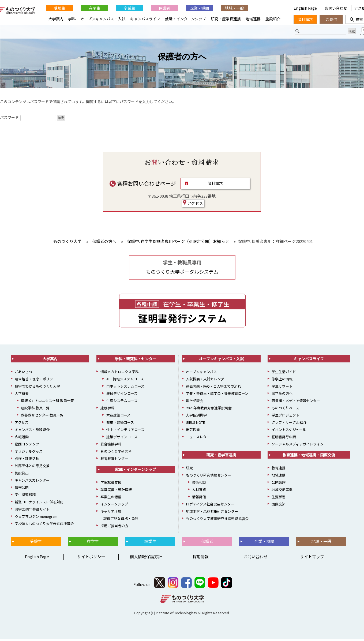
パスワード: (28, 119)
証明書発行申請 (284, 438)
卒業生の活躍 (111, 498)
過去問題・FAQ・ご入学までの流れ (213, 387)
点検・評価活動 (27, 460)
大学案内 (56, 19)
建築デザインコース (122, 438)
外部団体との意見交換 (32, 467)
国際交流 (279, 505)
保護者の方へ (182, 58)
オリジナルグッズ (29, 453)
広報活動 (22, 438)
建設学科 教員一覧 (35, 409)
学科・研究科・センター (136, 360)
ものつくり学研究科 (116, 453)
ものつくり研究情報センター (209, 476)
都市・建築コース (120, 424)
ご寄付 (331, 19)
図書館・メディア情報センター (296, 402)
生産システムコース (122, 402)
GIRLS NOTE (195, 424)
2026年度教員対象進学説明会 (209, 409)
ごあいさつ (23, 373)
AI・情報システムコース (125, 380)
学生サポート (282, 387)
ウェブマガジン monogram (36, 518)
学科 (72, 19)
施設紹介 (273, 19)
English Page (306, 8)
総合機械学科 (111, 445)
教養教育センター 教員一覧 (42, 416)
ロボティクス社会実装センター (210, 505)
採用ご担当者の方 (114, 527)
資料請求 (215, 185)
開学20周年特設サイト (32, 510)
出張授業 (193, 431)
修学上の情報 (282, 380)
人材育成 (199, 491)
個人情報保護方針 (146, 558)
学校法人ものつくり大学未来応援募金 (44, 525)
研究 (189, 469)
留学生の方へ (282, 395)
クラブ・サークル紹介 (289, 424)
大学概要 (22, 395)
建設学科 (107, 409)
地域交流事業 (282, 491)
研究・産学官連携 (226, 19)
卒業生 (129, 8)
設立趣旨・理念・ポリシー (36, 380)
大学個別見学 (196, 416)
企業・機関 (200, 8)
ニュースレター (198, 438)
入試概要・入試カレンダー (207, 380)
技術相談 (199, 484)
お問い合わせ (336, 8)
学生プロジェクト (286, 416)
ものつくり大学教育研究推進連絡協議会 (217, 520)
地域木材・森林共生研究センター (212, 513)
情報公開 (22, 489)
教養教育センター (114, 460)
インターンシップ (114, 505)
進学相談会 (195, 402)
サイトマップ (312, 558)
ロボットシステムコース (125, 387)
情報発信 (199, 498)
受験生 (59, 8)
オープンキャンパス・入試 (103, 19)
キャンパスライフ (145, 19)
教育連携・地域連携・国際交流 (309, 456)
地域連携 (253, 19)
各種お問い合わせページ (143, 185)
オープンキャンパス (201, 373)
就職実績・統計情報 (116, 491)
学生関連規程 (25, 496)
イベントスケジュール (289, 431)
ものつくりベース (285, 409)
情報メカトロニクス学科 (120, 373)
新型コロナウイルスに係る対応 (39, 503)
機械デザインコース (122, 395)
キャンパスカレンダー (32, 481)
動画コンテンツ (27, 445)
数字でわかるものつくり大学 (37, 387)
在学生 (95, 8)
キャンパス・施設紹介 (32, 431)
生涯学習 (279, 498)
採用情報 (201, 558)
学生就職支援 (111, 484)
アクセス (193, 204)
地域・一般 (234, 8)
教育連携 (279, 469)
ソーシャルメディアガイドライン (298, 445)
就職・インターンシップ (185, 19)
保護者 (164, 8)
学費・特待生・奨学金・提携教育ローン (217, 395)
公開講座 (279, 484)
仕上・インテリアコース (125, 431)
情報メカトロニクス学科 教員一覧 (47, 402)
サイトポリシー (91, 558)
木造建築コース (118, 416)
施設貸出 (22, 474)
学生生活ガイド (284, 373)
